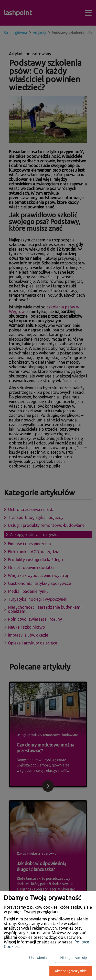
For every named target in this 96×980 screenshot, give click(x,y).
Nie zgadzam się (74, 958)
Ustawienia (38, 958)
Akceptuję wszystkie (71, 971)
